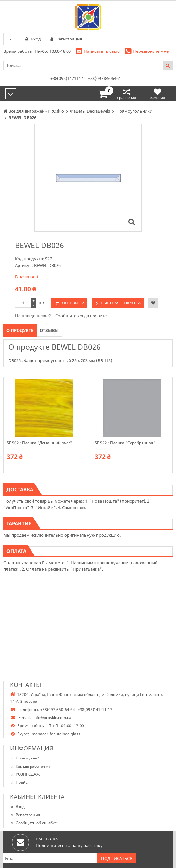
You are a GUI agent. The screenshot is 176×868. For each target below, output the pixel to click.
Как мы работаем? (30, 766)
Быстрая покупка (121, 303)
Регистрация (25, 815)
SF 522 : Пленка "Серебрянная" (125, 443)
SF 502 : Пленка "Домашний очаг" (39, 443)
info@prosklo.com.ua (52, 718)
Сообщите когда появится (82, 316)
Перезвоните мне (151, 51)
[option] (88, 178)
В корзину (72, 303)
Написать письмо (102, 51)
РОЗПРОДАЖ (25, 774)
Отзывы (49, 330)
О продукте (20, 330)
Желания (157, 94)
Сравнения (126, 94)
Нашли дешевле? (33, 316)
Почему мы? (25, 758)
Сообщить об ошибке (33, 823)
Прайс (19, 782)
